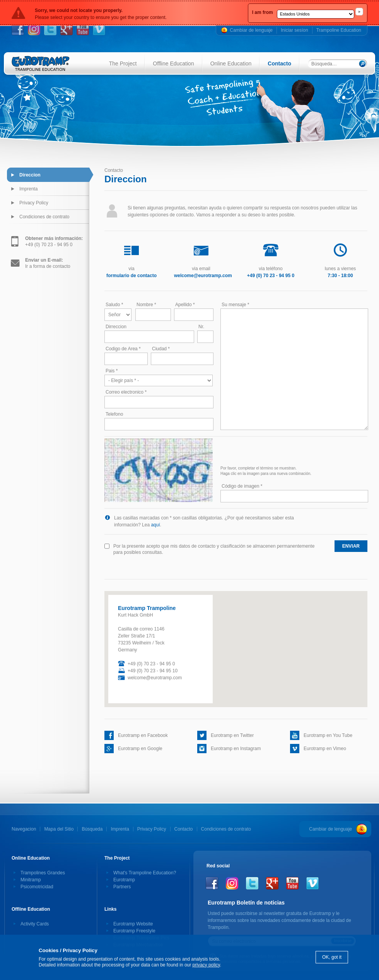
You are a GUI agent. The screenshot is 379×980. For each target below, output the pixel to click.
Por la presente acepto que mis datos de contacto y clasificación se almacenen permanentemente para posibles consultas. (214, 549)
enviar (351, 546)
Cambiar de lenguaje (251, 30)
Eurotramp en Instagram (236, 749)
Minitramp (31, 880)
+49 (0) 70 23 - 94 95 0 (54, 242)
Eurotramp (124, 880)
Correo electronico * (126, 392)
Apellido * (185, 305)
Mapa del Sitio (59, 829)
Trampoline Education (339, 30)
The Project (123, 63)
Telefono (114, 414)
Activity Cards (35, 924)
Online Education (231, 63)
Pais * (112, 371)
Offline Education (173, 63)
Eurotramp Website (133, 924)
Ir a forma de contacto (48, 263)
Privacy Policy (34, 203)
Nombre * (146, 305)
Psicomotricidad (37, 887)
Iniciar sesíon (294, 30)
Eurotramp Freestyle (134, 931)
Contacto (279, 63)
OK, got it (332, 957)
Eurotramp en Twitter (232, 735)
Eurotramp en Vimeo (325, 749)
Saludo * (114, 305)
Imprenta (28, 189)
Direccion (30, 175)
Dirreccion (116, 327)
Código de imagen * (242, 486)
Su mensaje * (235, 305)
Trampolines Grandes (43, 873)
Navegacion (24, 829)
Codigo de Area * (123, 349)
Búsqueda (92, 829)
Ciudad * (161, 349)
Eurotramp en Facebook (143, 735)
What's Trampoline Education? (145, 873)
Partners (122, 887)
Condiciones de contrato (44, 217)
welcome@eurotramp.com (155, 678)
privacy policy (206, 965)
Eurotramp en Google (140, 749)
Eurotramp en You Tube (328, 735)
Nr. (201, 327)
